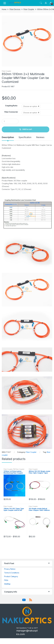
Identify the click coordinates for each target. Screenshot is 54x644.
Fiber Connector (11, 112)
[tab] (8, 138)
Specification (25, 137)
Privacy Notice (10, 569)
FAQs (6, 580)
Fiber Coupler (29, 9)
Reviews (40, 137)
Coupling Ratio (11, 106)
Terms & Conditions (12, 573)
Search (41, 3)
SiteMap (7, 584)
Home (4, 9)
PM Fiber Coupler (19, 469)
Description (8, 137)
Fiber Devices (15, 9)
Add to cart (27, 129)
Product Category (11, 576)
